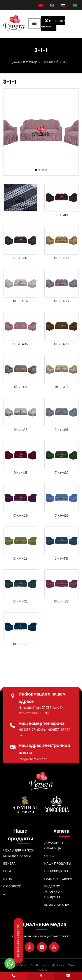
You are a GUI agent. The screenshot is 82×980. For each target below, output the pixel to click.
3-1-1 (6, 894)
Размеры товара (58, 879)
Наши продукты (58, 863)
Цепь (8, 879)
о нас (49, 856)
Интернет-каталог (53, 23)
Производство (57, 871)
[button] (36, 170)
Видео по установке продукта (54, 892)
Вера (7, 871)
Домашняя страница (25, 62)
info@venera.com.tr (33, 759)
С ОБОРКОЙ (50, 62)
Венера (9, 863)
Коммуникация (57, 905)
